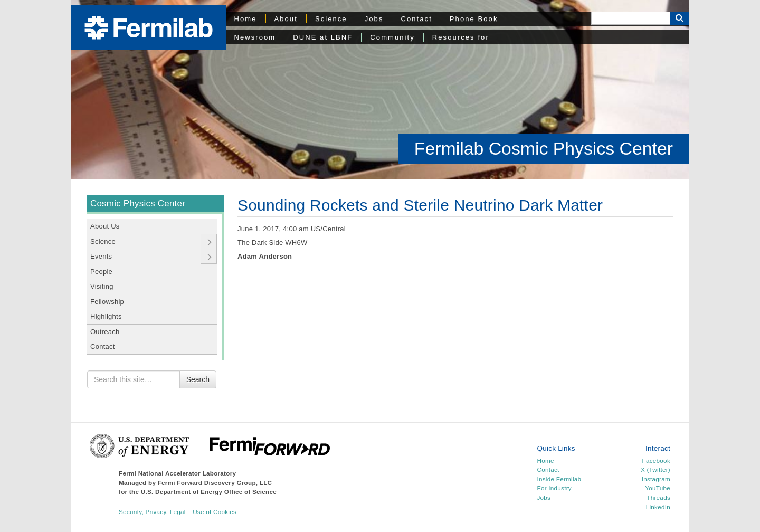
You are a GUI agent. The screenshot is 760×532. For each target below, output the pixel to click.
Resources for (461, 37)
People (101, 272)
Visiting (102, 286)
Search (198, 379)
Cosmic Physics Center (138, 203)
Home (246, 19)
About (286, 19)
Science (331, 19)
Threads (658, 497)
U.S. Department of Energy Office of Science (209, 492)
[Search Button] (680, 18)
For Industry (554, 488)
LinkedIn (658, 507)
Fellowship (107, 302)
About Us (105, 226)
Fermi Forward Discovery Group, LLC (215, 483)
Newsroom (255, 37)
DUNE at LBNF (323, 37)
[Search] (631, 18)
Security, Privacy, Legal (152, 512)
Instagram (656, 479)
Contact (416, 19)
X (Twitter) (655, 469)
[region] (380, 90)
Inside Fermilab (559, 479)
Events (101, 256)
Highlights (106, 316)
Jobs (374, 19)
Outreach (105, 332)
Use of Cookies (215, 512)
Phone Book (474, 19)
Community (392, 37)
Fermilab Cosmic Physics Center (544, 148)
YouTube (658, 488)
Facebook (656, 460)
